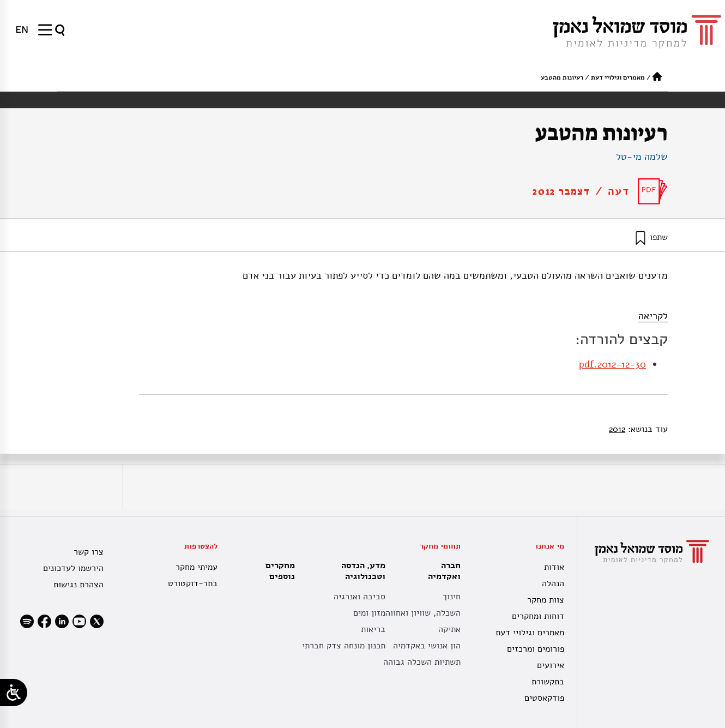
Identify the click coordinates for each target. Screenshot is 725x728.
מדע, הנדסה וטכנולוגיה (361, 571)
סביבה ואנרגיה (360, 597)
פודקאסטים (544, 698)
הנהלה (553, 583)
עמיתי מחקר (197, 567)
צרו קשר (89, 552)
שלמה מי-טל (642, 157)
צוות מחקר (546, 600)
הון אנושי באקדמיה (427, 646)
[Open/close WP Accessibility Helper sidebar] (14, 693)
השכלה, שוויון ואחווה (423, 613)
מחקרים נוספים (280, 571)
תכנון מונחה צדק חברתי (344, 646)
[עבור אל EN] (22, 29)
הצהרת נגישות (78, 585)
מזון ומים (369, 613)
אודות (554, 567)
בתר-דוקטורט (193, 583)
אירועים (551, 665)
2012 (617, 429)
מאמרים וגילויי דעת (618, 77)
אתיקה (449, 629)
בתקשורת (548, 682)
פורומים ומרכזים (536, 649)
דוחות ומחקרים (538, 616)
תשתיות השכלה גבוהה (422, 662)
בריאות (373, 629)
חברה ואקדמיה (442, 571)
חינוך (452, 597)
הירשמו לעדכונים (73, 568)
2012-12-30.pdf (612, 364)
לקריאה (653, 316)
